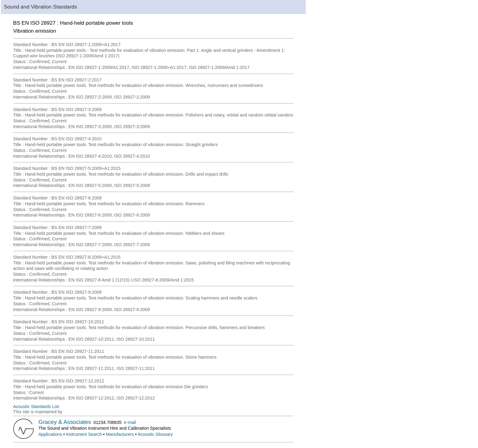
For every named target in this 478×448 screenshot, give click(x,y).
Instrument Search (84, 434)
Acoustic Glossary (155, 434)
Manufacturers (120, 434)
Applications (50, 434)
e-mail (130, 422)
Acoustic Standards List (36, 407)
